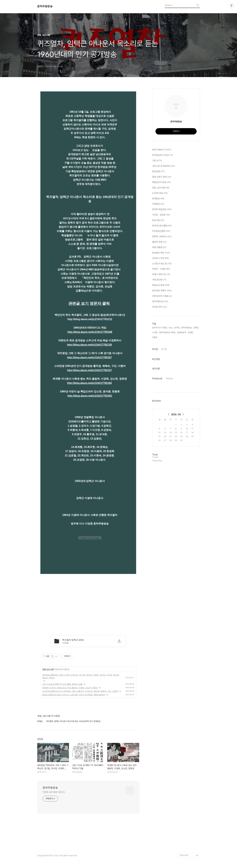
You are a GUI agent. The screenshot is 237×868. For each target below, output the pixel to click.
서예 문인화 (159, 280)
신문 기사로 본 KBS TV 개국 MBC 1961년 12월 (62, 684)
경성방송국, (182, 332)
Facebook (157, 378)
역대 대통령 (159, 247)
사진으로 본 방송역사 (164, 166)
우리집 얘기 (159, 307)
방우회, (177, 328)
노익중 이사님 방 (162, 264)
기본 (157, 161)
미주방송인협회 (161, 231)
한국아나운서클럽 (162, 226)
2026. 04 (176, 415)
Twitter (169, 378)
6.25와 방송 (160, 193)
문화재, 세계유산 (162, 237)
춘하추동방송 (45, 6)
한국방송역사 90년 (162, 155)
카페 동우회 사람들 (162, 296)
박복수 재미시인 (161, 274)
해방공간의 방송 (161, 182)
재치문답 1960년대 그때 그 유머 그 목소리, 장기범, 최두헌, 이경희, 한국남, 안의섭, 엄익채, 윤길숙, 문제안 (81, 676)
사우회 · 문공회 (161, 215)
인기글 (164, 349)
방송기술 (158, 220)
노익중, (155, 332)
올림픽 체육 (159, 242)
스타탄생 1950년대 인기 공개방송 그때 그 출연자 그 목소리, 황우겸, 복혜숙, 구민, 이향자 (80, 691)
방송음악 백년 (161, 253)
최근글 (155, 349)
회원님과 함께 (161, 285)
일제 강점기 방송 (162, 177)
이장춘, (155, 337)
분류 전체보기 (162, 150)
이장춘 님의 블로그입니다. (54, 792)
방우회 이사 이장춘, (160, 328)
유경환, (191, 332)
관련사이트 (184, 855)
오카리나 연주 (160, 258)
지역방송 (158, 204)
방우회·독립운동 (162, 210)
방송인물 (158, 172)
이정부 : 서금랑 (161, 269)
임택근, (196, 328)
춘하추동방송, (187, 328)
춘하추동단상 (160, 302)
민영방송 (158, 199)
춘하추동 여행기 (162, 291)
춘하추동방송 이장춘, (167, 332)
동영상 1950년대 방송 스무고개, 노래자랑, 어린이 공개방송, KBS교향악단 (74, 695)
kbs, (171, 328)
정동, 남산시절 (48, 669)
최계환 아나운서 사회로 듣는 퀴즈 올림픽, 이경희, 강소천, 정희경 (70, 688)
